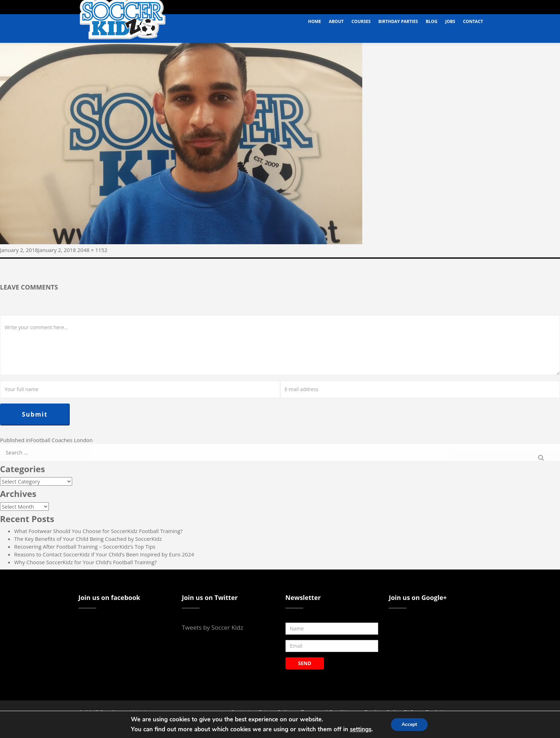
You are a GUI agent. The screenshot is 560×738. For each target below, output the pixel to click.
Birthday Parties (398, 21)
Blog (431, 21)
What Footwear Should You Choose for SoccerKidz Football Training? (98, 531)
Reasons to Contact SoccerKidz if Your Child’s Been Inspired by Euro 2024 (104, 554)
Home (315, 21)
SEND (305, 663)
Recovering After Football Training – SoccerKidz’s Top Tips (85, 547)
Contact (473, 21)
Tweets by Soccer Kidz (212, 627)
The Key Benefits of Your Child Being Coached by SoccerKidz (88, 539)
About (336, 21)
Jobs (450, 21)
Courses (361, 21)
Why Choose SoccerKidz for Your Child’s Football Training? (85, 562)
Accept (409, 724)
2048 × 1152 (93, 250)
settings (361, 729)
